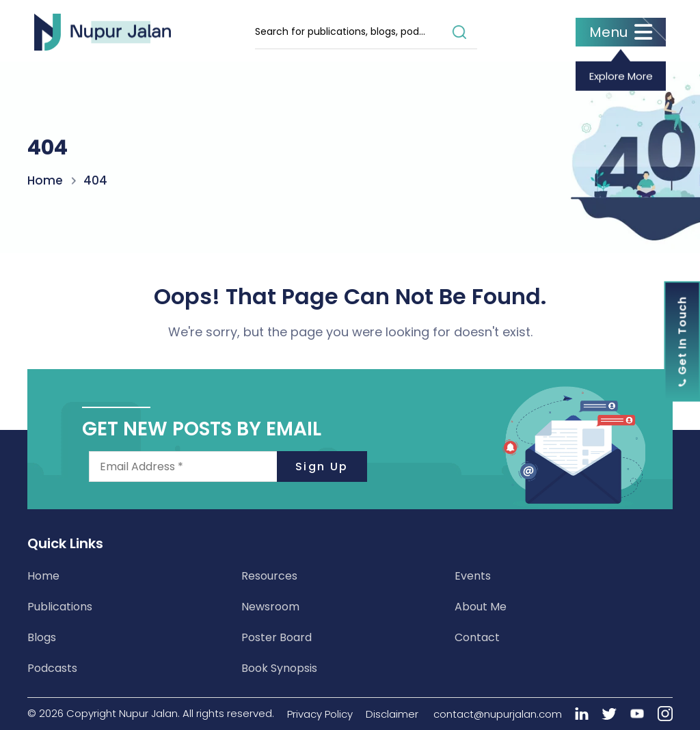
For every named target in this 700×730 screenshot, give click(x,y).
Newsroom (270, 607)
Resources (269, 576)
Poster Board (277, 637)
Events (473, 576)
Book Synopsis (279, 668)
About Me (481, 607)
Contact (477, 637)
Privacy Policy (320, 714)
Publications (60, 607)
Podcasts (52, 668)
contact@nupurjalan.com (498, 714)
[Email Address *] (228, 467)
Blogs (42, 637)
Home (45, 180)
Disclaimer (392, 714)
